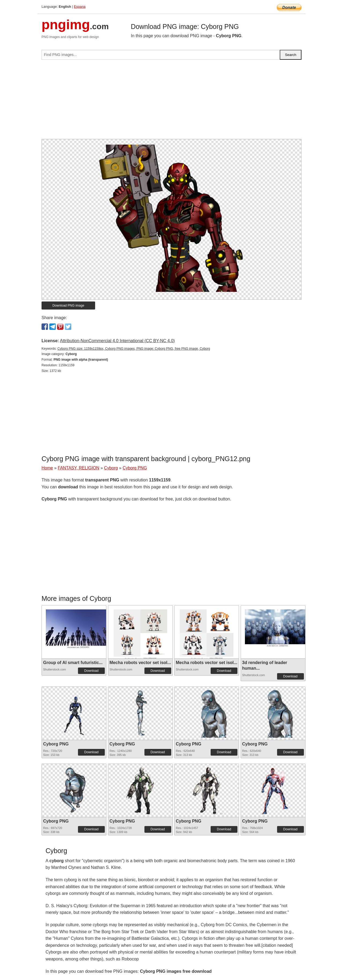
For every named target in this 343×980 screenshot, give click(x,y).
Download (91, 671)
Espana (80, 7)
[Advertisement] (171, 101)
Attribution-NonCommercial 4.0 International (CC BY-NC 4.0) (117, 341)
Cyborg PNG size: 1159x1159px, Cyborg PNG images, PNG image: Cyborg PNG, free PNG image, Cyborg (134, 349)
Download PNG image (68, 306)
